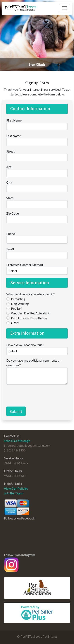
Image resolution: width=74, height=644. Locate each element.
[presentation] (36, 396)
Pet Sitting (18, 299)
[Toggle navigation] (65, 8)
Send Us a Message (17, 441)
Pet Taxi (17, 308)
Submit (16, 411)
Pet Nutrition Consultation (29, 318)
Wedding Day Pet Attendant (30, 313)
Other (15, 323)
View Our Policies (16, 488)
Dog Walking (20, 304)
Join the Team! (14, 493)
